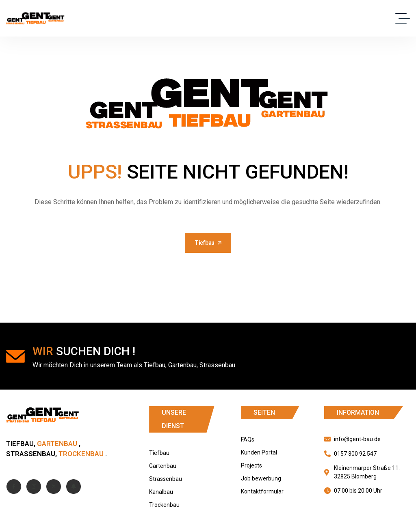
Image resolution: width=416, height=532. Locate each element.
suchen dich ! (84, 351)
